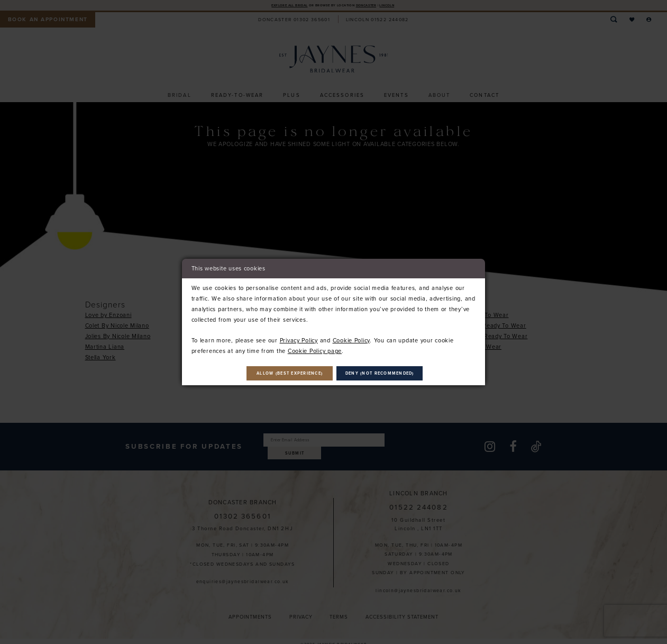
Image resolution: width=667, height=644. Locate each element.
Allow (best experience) (275, 373)
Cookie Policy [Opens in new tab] (351, 338)
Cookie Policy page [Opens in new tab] (315, 349)
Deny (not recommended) (396, 373)
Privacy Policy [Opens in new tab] (299, 338)
